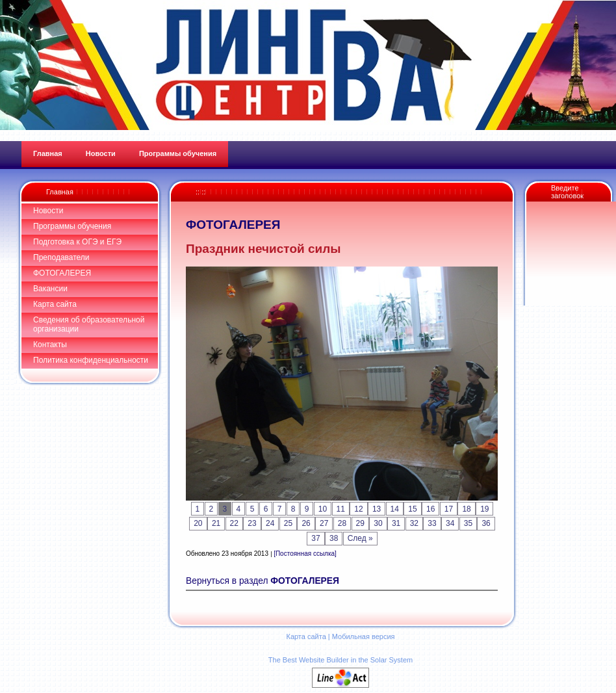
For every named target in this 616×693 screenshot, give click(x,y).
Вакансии (50, 289)
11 (341, 509)
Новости (48, 211)
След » (360, 538)
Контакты (50, 345)
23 (252, 523)
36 (486, 523)
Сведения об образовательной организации (89, 324)
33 (432, 523)
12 (358, 509)
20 (198, 523)
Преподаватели (61, 257)
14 (395, 509)
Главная (60, 192)
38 (334, 538)
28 (342, 523)
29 (360, 523)
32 (414, 523)
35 (468, 523)
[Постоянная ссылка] (305, 554)
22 (234, 523)
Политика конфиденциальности (91, 360)
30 (378, 523)
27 (324, 523)
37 (315, 538)
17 (449, 509)
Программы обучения (72, 226)
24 (270, 523)
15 (412, 509)
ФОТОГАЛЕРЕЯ (62, 273)
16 (430, 509)
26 (306, 523)
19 (484, 509)
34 (450, 523)
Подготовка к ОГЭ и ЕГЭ (77, 242)
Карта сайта (55, 304)
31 (396, 523)
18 (466, 509)
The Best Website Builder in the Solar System (340, 660)
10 (323, 509)
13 (377, 509)
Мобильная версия (364, 636)
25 (288, 523)
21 (216, 523)
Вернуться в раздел (263, 581)
